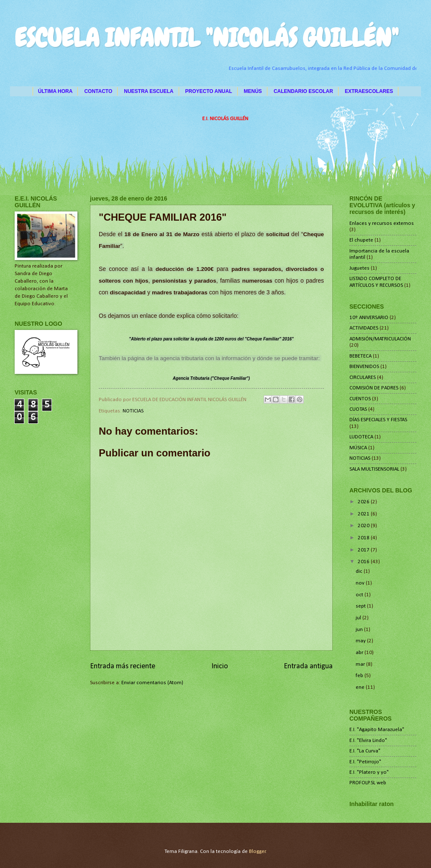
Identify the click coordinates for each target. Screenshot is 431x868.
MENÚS (253, 91)
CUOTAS (358, 409)
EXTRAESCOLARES (369, 91)
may (361, 641)
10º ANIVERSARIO (369, 318)
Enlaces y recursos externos (382, 223)
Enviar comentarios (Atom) (152, 683)
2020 (364, 526)
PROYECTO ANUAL (209, 91)
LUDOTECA (361, 437)
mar (361, 664)
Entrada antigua (308, 666)
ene (361, 687)
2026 (364, 502)
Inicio (220, 666)
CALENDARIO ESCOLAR (303, 91)
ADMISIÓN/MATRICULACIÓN (380, 339)
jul (359, 618)
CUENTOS (360, 399)
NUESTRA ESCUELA (149, 91)
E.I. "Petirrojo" (365, 762)
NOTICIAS (133, 411)
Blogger (257, 851)
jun (360, 630)
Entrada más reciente (123, 666)
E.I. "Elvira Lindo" (368, 741)
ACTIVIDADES (364, 328)
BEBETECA (360, 356)
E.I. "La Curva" (365, 751)
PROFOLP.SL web (368, 783)
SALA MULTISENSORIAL (374, 469)
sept (361, 606)
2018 (364, 538)
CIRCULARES (363, 377)
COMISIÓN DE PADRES (374, 388)
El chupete (361, 240)
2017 (364, 550)
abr (360, 653)
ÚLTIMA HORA (55, 91)
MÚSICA (358, 448)
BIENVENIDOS (364, 367)
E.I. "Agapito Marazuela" (377, 730)
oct (360, 595)
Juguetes (359, 268)
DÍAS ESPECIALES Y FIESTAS (378, 420)
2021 (364, 514)
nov (361, 583)
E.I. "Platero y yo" (369, 772)
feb (360, 676)
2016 (364, 562)
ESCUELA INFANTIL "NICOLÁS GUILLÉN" (207, 38)
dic (360, 571)
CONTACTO (98, 91)
